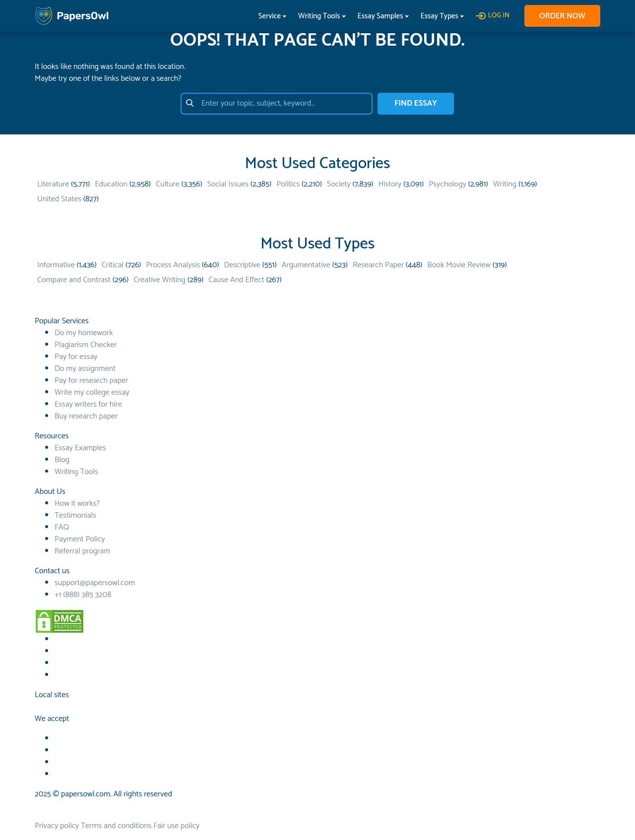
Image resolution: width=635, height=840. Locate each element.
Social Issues (228, 184)
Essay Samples (381, 16)
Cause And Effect (236, 280)
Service (270, 16)
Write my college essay (92, 392)
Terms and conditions (116, 826)
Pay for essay (76, 357)
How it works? (77, 504)
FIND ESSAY (416, 103)
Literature (53, 184)
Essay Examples (80, 448)
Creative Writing (159, 280)
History (390, 184)
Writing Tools (319, 16)
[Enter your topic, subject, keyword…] (277, 104)
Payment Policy (80, 539)
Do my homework (84, 333)
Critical (113, 265)
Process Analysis (173, 265)
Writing (505, 184)
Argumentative (306, 265)
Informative (56, 265)
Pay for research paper (91, 381)
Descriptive (242, 265)
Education (111, 184)
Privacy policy (57, 826)
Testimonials (75, 515)
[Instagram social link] (55, 675)
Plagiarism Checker (86, 345)
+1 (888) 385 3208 (83, 595)
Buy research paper (86, 416)
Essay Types (440, 16)
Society (339, 184)
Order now (562, 16)
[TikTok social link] (55, 663)
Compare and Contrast (74, 280)
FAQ (62, 527)
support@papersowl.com (95, 583)
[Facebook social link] (55, 639)
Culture (168, 184)
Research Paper (378, 265)
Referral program (82, 551)
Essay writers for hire (88, 404)
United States (59, 199)
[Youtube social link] (55, 651)
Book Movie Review (459, 265)
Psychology (447, 184)
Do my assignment (85, 369)
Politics (288, 184)
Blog (62, 460)
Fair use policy (176, 826)
